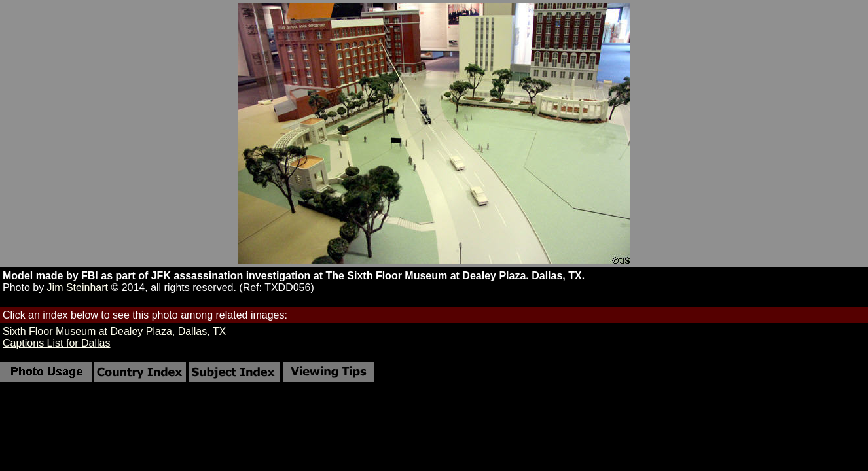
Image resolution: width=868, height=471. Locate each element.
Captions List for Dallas (57, 343)
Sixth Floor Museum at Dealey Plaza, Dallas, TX (114, 331)
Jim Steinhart (78, 288)
